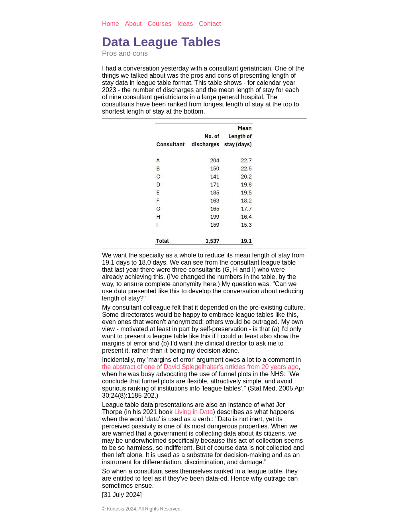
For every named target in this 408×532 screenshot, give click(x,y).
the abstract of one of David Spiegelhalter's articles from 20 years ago (200, 367)
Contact (210, 24)
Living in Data (193, 412)
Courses (160, 24)
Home (111, 24)
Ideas (185, 24)
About (133, 24)
